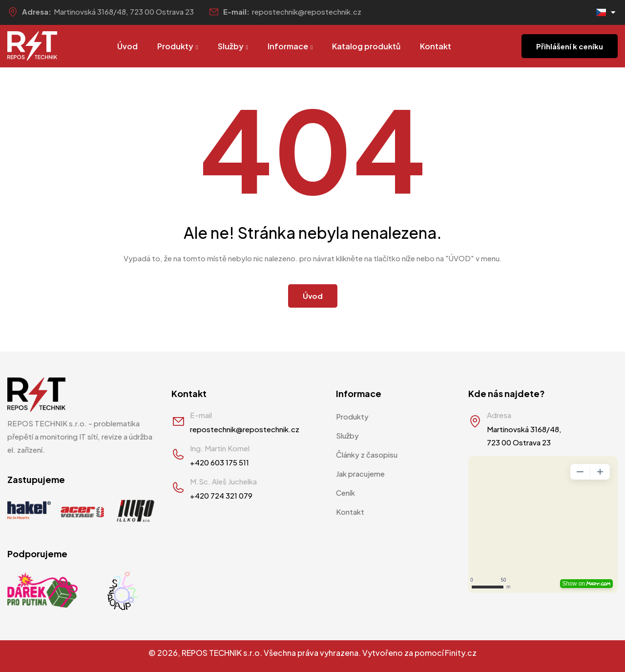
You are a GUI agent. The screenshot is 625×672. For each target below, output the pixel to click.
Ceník (345, 493)
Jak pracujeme (360, 473)
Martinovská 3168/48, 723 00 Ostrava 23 (124, 11)
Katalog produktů (366, 46)
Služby (233, 46)
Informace (290, 46)
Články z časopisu (367, 454)
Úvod (127, 46)
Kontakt (436, 46)
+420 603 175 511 (219, 462)
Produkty (177, 46)
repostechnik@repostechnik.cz (307, 11)
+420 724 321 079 (221, 495)
